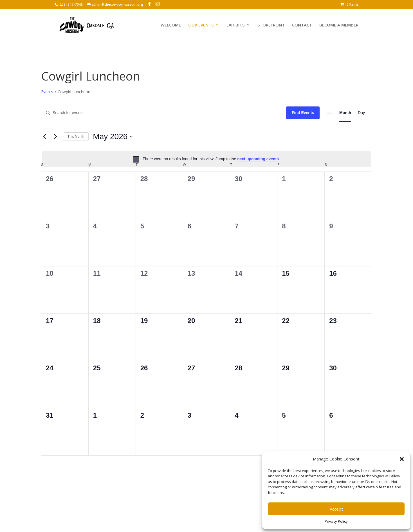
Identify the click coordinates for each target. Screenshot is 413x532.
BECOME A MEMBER (339, 25)
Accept (336, 509)
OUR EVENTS (201, 25)
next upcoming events (258, 159)
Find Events (303, 113)
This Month (76, 137)
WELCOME (171, 25)
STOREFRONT (271, 25)
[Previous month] (44, 137)
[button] (402, 459)
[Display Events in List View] (329, 113)
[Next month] (55, 137)
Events (47, 92)
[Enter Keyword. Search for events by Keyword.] (164, 113)
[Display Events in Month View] (345, 113)
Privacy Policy (336, 521)
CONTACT (302, 25)
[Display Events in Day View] (361, 113)
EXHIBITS (235, 25)
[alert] (206, 159)
